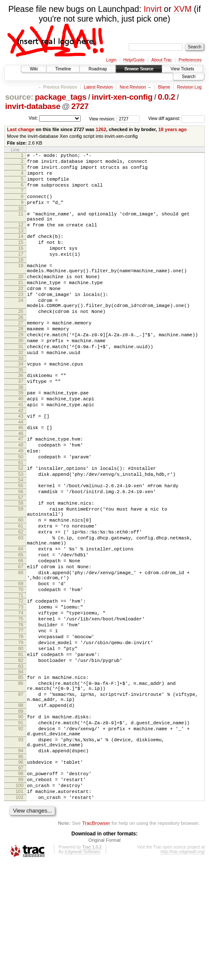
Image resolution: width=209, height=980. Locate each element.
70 (21, 667)
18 (21, 279)
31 (21, 382)
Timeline (63, 69)
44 (21, 469)
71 (21, 674)
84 (21, 765)
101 (20, 906)
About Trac (161, 60)
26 (21, 348)
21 (21, 305)
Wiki (34, 69)
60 (21, 582)
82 (21, 752)
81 (21, 745)
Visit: (33, 118)
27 (21, 353)
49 (21, 502)
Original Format (104, 957)
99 (21, 891)
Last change (21, 129)
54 (21, 536)
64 (21, 617)
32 (21, 389)
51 (21, 516)
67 (21, 639)
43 (21, 462)
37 (21, 422)
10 (21, 218)
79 (21, 730)
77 (21, 716)
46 (21, 482)
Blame (164, 87)
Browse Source (139, 69)
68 (21, 646)
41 (21, 449)
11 (21, 224)
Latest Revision (98, 87)
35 (21, 409)
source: (19, 97)
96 (21, 871)
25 (21, 341)
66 (21, 632)
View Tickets (182, 69)
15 (21, 257)
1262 (101, 129)
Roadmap (97, 69)
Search (189, 77)
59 (21, 569)
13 (21, 245)
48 (21, 494)
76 (21, 709)
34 (21, 402)
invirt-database (33, 106)
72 (21, 680)
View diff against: (177, 119)
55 (21, 542)
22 (21, 313)
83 (21, 759)
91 (21, 824)
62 (21, 597)
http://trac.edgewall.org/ (183, 969)
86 (21, 777)
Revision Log (189, 87)
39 (21, 435)
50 (21, 509)
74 (21, 694)
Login (111, 60)
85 (21, 770)
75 (21, 701)
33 (21, 396)
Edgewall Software (82, 969)
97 (21, 879)
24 (21, 327)
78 (21, 723)
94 (21, 859)
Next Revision (133, 87)
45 (21, 475)
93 (21, 845)
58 (21, 561)
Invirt (153, 9)
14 (21, 250)
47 (21, 487)
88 (21, 804)
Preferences (190, 60)
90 (21, 817)
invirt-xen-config (122, 97)
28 (21, 360)
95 (21, 866)
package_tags (61, 97)
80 (21, 737)
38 (21, 429)
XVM (183, 9)
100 (20, 899)
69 (21, 660)
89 (21, 812)
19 (21, 285)
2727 (80, 106)
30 (21, 375)
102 (20, 913)
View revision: (102, 119)
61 (21, 589)
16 (21, 265)
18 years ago (173, 129)
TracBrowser (96, 940)
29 (21, 368)
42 (21, 456)
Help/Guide (134, 60)
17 (21, 272)
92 (21, 832)
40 (21, 442)
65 (21, 625)
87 (21, 791)
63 (21, 604)
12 (21, 237)
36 (21, 415)
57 (21, 556)
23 (21, 320)
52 (21, 522)
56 (21, 549)
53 (21, 529)
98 (21, 884)
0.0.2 (167, 97)
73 (21, 687)
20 (21, 298)
